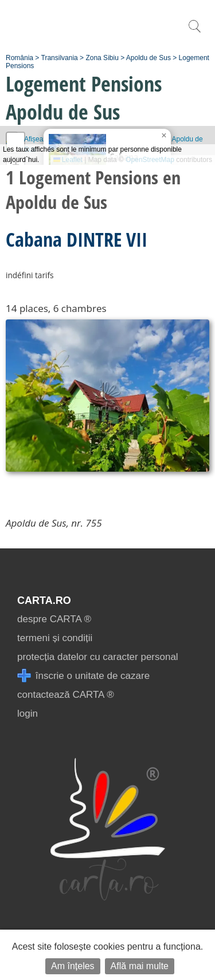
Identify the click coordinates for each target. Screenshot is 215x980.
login (28, 714)
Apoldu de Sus (148, 58)
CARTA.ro (44, 600)
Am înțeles (73, 966)
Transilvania (60, 58)
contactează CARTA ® (66, 695)
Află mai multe (140, 966)
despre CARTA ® (54, 619)
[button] (164, 136)
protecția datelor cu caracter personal (98, 657)
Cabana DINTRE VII (77, 239)
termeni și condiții (55, 638)
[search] (194, 32)
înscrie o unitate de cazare (83, 676)
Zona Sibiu (102, 58)
